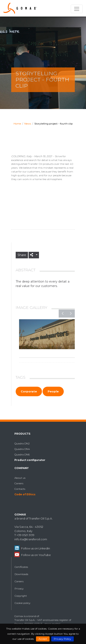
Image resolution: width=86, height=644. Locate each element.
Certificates (21, 567)
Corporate (29, 391)
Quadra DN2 (22, 443)
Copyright (21, 596)
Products (22, 434)
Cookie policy (22, 603)
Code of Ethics (25, 494)
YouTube (45, 555)
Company (21, 468)
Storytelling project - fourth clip (53, 124)
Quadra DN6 (22, 454)
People (53, 391)
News (28, 124)
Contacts (20, 489)
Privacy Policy (62, 639)
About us (20, 478)
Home (17, 124)
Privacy (19, 589)
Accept (43, 639)
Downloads (21, 574)
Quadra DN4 (22, 449)
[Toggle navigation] (77, 9)
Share (22, 255)
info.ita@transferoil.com (31, 539)
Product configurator (30, 460)
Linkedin (44, 548)
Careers (19, 483)
